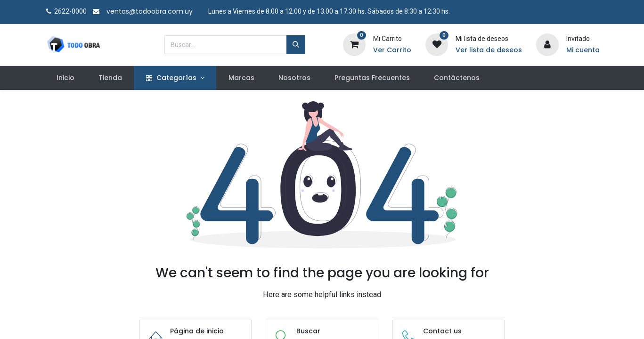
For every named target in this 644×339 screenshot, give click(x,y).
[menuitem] (65, 78)
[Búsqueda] (296, 45)
